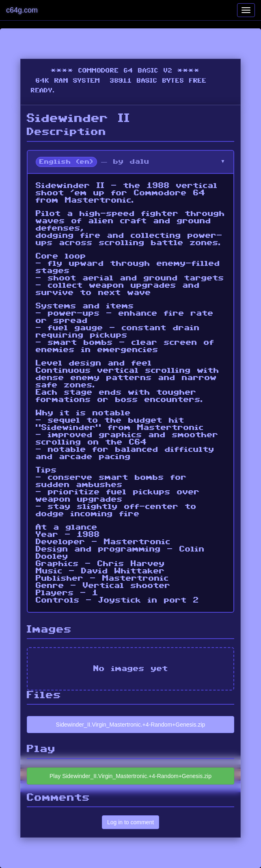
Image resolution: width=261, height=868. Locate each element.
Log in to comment (130, 822)
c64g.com (22, 10)
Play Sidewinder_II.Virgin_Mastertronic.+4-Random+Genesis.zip (130, 776)
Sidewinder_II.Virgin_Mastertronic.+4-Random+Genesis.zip (131, 725)
